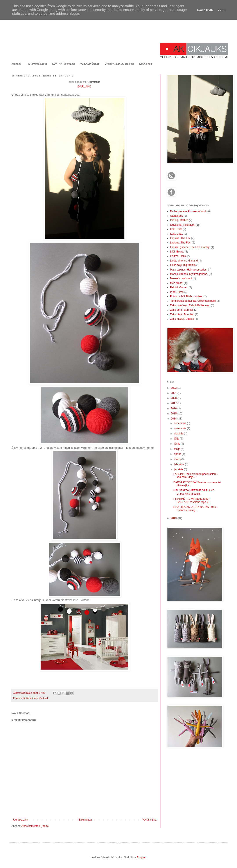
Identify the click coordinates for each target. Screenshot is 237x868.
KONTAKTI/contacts (63, 64)
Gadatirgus (177, 216)
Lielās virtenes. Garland (35, 698)
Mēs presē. (177, 283)
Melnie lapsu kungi (181, 278)
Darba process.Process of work (188, 211)
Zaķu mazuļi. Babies (182, 319)
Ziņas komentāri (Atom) (35, 826)
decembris (180, 423)
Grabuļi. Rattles (179, 220)
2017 (174, 403)
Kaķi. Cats (176, 229)
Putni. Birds (177, 292)
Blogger (141, 857)
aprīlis (178, 454)
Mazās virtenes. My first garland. (189, 274)
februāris (180, 464)
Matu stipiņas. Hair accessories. (189, 270)
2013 (174, 518)
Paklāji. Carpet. (179, 287)
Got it (222, 10)
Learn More (205, 10)
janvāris (179, 469)
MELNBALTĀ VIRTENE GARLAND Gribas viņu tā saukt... (194, 492)
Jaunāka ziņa (20, 820)
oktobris (179, 434)
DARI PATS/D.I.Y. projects (119, 64)
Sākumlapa (85, 820)
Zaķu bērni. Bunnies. (182, 314)
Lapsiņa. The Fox (180, 238)
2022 (174, 388)
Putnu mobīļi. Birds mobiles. (186, 296)
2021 (174, 393)
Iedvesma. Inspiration (183, 225)
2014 (174, 419)
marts (178, 459)
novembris (180, 428)
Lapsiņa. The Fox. (181, 243)
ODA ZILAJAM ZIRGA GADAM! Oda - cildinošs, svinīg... (195, 509)
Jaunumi (16, 64)
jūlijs (177, 439)
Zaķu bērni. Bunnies (182, 310)
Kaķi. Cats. (176, 234)
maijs (177, 449)
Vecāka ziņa (149, 820)
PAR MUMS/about (37, 64)
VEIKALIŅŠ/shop (90, 64)
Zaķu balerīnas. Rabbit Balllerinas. (190, 305)
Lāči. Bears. (177, 252)
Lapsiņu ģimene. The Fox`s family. (190, 247)
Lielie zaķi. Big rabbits (183, 265)
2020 (174, 398)
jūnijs (177, 444)
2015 (174, 414)
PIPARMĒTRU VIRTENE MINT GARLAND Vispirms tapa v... (192, 500)
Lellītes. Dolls (178, 256)
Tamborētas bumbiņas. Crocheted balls (193, 301)
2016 (174, 409)
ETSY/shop (145, 64)
